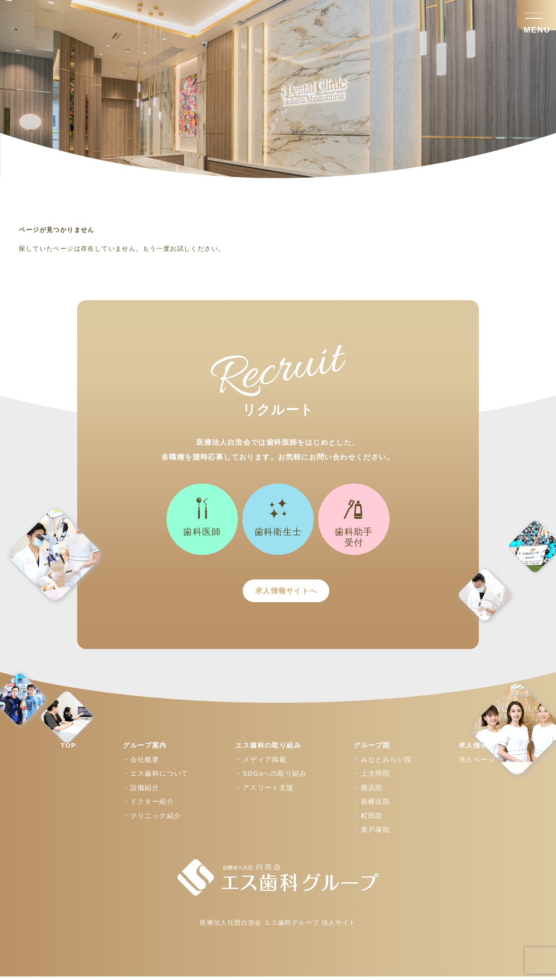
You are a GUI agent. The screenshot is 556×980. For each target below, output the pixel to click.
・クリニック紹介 (152, 819)
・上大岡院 (372, 777)
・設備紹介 (141, 791)
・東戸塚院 (372, 833)
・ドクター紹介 (148, 805)
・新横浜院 (372, 805)
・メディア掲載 (261, 763)
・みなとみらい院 (383, 763)
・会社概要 (141, 763)
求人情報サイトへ (278, 592)
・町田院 (368, 819)
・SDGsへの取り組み (271, 777)
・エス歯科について (156, 777)
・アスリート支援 (264, 791)
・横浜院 (368, 791)
